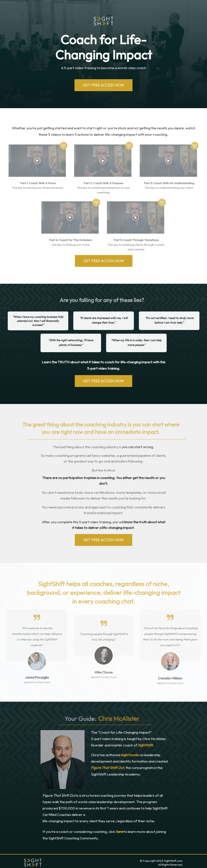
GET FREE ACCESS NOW (103, 85)
